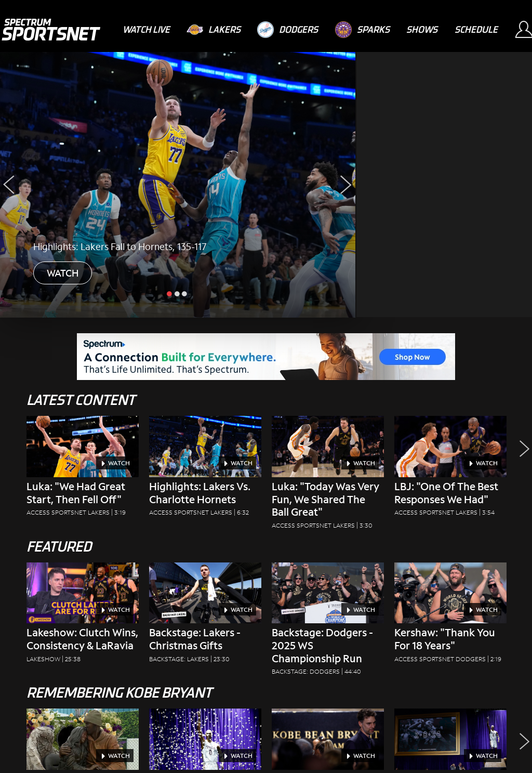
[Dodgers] (288, 30)
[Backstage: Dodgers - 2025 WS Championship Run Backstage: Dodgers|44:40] (328, 622)
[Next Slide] (346, 185)
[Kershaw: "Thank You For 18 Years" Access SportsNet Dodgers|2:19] (450, 616)
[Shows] (422, 29)
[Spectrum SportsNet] (51, 30)
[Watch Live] (146, 29)
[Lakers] (214, 30)
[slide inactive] (178, 293)
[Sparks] (362, 30)
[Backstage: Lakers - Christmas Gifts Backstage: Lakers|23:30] (205, 616)
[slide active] (170, 293)
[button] (522, 476)
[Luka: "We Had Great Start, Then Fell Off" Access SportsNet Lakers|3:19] (83, 469)
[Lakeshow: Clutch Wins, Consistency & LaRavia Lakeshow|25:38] (83, 616)
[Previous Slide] (9, 185)
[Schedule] (476, 29)
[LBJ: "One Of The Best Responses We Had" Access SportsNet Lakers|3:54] (450, 469)
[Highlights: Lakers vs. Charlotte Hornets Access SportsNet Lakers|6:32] (205, 469)
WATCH (63, 273)
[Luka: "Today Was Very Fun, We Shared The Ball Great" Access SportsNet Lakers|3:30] (328, 476)
